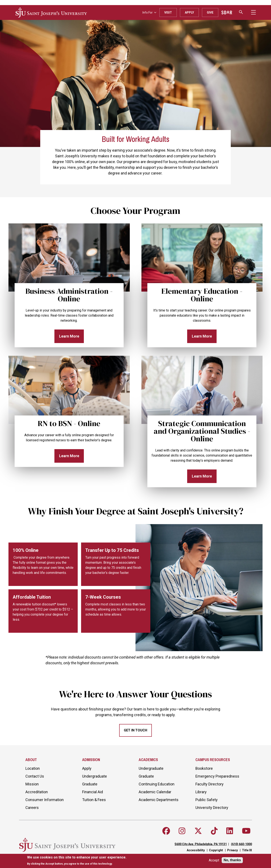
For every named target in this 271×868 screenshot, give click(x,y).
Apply (189, 12)
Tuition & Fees (94, 800)
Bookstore (204, 768)
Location (33, 768)
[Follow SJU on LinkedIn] (230, 831)
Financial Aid (93, 792)
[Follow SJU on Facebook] (166, 831)
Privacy (232, 850)
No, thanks (232, 860)
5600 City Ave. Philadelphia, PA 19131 (201, 844)
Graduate (90, 784)
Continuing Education (157, 784)
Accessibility (196, 850)
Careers (32, 808)
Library (201, 792)
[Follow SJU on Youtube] (246, 831)
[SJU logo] (51, 12)
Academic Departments (159, 800)
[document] (77, 860)
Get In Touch (135, 730)
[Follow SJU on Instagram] (182, 831)
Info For (149, 12)
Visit (168, 12)
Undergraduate (95, 776)
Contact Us (35, 776)
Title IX (247, 850)
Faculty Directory (209, 784)
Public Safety (207, 800)
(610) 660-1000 (241, 844)
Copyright (216, 850)
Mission (32, 784)
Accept (214, 860)
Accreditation (37, 792)
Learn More (69, 336)
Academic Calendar (155, 792)
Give (210, 12)
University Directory (212, 808)
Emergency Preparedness (217, 776)
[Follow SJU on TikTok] (214, 831)
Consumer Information (45, 800)
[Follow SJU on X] (198, 831)
